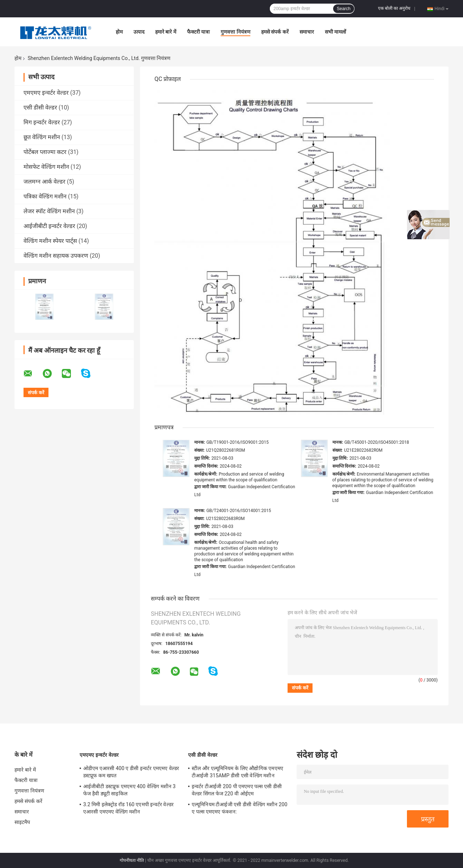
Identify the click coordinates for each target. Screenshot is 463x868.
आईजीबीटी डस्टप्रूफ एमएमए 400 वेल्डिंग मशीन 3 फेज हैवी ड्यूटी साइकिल (129, 790)
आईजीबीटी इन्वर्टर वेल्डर (49, 226)
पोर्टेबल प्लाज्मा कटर (45, 152)
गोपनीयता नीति (132, 860)
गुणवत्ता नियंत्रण (235, 32)
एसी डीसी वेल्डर (40, 108)
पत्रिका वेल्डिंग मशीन (45, 196)
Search (344, 9)
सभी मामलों (335, 32)
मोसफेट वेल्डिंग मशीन (46, 167)
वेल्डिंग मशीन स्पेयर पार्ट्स (50, 241)
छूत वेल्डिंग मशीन (42, 137)
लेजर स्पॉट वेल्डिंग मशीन (49, 211)
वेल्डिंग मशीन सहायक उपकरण (56, 256)
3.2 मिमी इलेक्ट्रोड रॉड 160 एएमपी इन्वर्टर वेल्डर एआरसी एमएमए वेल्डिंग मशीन (128, 808)
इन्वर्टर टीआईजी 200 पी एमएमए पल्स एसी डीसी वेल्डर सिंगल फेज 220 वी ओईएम (237, 790)
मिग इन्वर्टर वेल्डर (42, 122)
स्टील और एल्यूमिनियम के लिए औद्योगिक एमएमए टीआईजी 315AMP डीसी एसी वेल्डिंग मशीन (237, 772)
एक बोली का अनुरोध (394, 8)
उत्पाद (139, 32)
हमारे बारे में (166, 32)
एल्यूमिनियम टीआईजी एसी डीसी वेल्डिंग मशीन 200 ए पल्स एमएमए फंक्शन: (239, 808)
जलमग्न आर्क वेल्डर (44, 182)
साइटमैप (22, 822)
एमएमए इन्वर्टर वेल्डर (46, 93)
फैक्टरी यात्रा (198, 32)
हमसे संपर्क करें (275, 32)
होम (119, 32)
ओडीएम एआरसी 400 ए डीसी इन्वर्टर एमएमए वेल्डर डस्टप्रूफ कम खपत (131, 772)
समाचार (307, 32)
